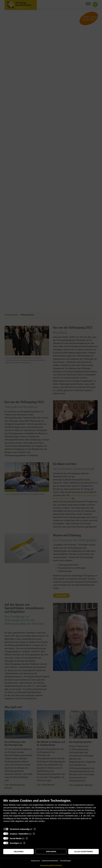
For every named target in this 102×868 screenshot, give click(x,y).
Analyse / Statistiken (19, 834)
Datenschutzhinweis (50, 861)
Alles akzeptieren (83, 852)
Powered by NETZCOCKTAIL (51, 865)
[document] (51, 812)
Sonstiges (14, 843)
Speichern (51, 852)
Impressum (35, 861)
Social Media (16, 838)
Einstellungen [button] (66, 861)
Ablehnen (19, 852)
